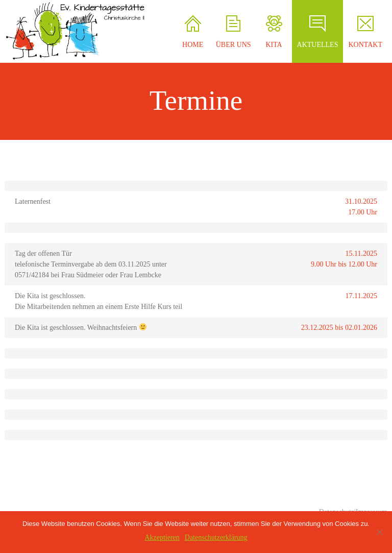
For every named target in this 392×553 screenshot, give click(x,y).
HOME (193, 32)
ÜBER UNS (234, 32)
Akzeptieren (162, 537)
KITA (274, 32)
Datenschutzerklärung (216, 537)
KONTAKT (365, 32)
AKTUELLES (318, 32)
